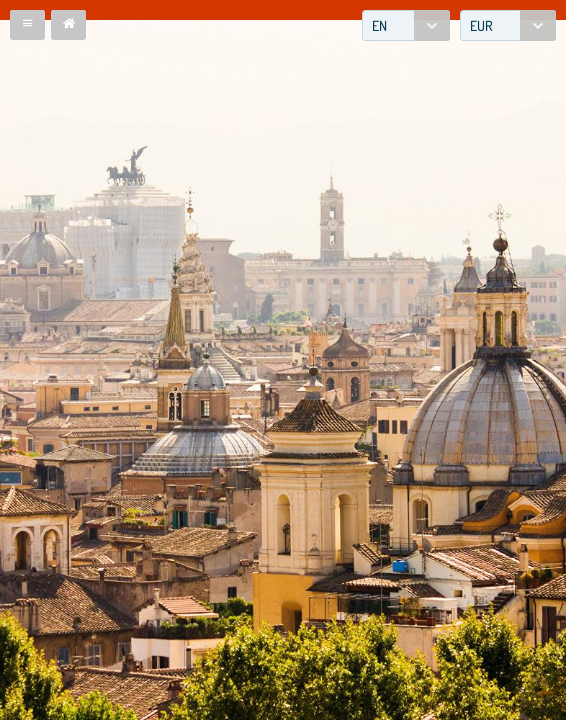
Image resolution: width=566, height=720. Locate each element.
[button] (27, 25)
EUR (481, 25)
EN (379, 25)
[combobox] (406, 25)
